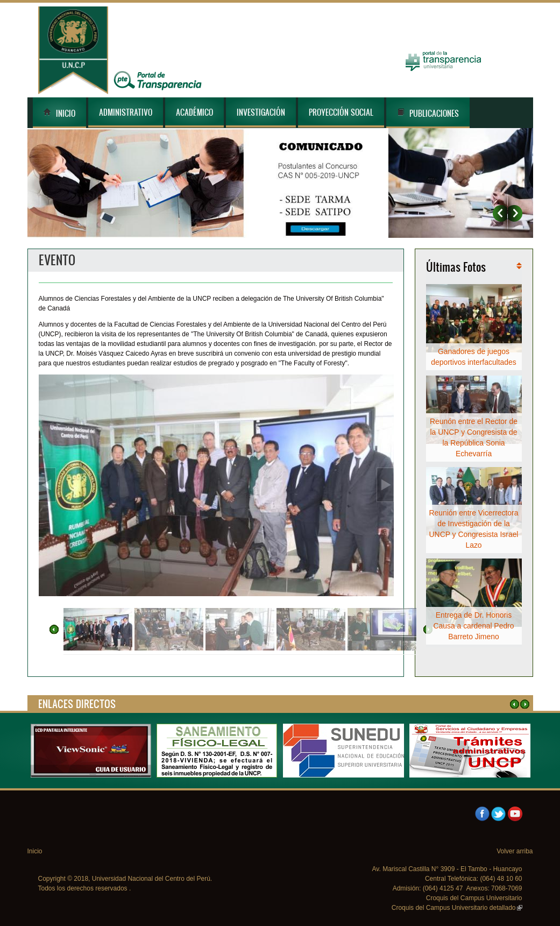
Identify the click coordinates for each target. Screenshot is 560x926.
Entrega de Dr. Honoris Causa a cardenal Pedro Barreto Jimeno (474, 626)
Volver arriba (515, 851)
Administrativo (126, 112)
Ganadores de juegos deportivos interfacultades (473, 357)
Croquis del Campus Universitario (474, 898)
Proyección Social (341, 112)
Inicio (59, 113)
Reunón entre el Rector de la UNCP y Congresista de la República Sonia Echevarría (474, 437)
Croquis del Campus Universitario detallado (457, 908)
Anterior (500, 213)
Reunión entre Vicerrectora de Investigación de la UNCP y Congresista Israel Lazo (474, 529)
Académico (194, 112)
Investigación (261, 112)
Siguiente (515, 213)
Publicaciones (428, 113)
